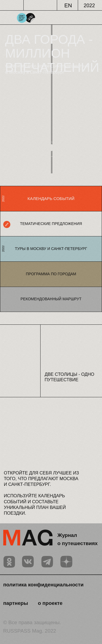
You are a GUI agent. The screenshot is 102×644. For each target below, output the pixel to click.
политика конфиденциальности (44, 585)
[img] (9, 562)
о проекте (50, 603)
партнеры (16, 603)
